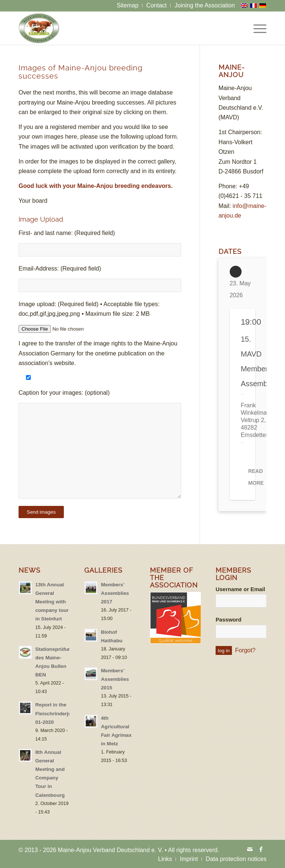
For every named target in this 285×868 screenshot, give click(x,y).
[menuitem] (128, 6)
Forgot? (245, 650)
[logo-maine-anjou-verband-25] (39, 28)
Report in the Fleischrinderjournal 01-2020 (60, 713)
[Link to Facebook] (261, 849)
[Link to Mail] (250, 849)
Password (229, 620)
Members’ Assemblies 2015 (115, 679)
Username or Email (240, 589)
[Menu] (256, 28)
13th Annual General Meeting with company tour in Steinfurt (52, 602)
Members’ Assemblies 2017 (115, 593)
